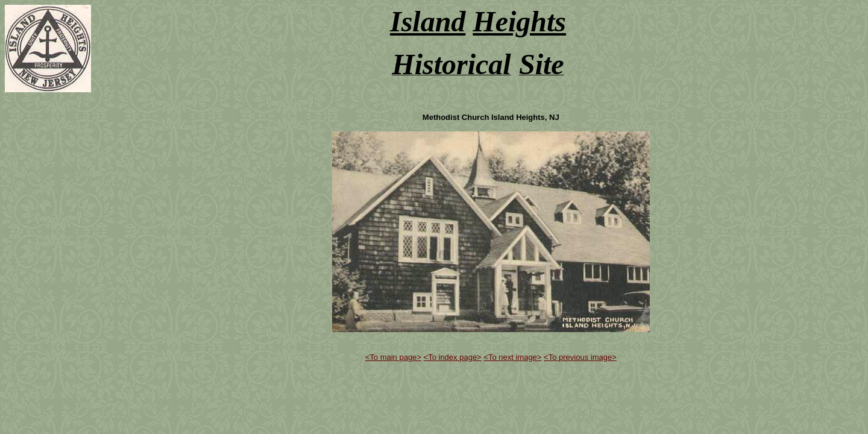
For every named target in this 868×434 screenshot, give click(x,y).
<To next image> (512, 357)
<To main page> (393, 357)
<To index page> (453, 357)
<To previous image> (580, 357)
